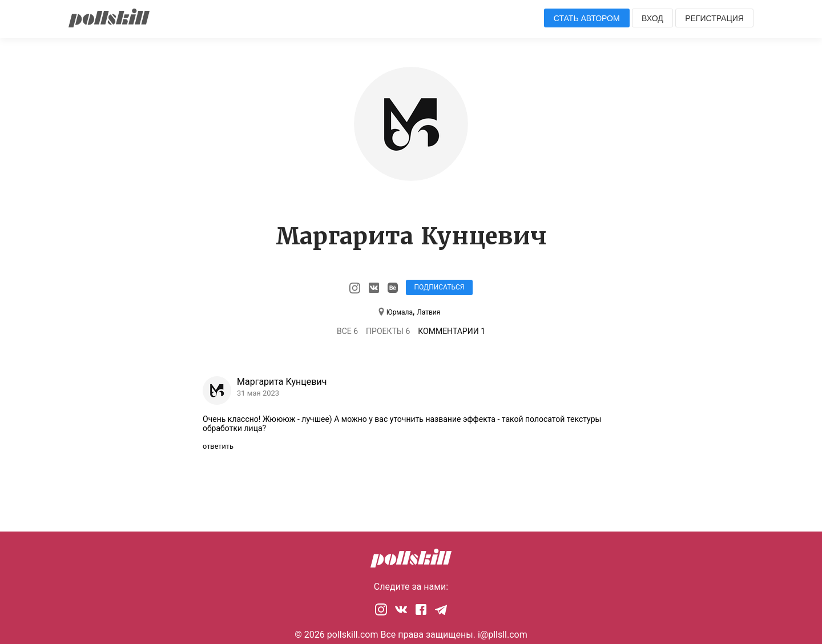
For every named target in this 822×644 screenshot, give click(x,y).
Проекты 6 (388, 331)
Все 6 (347, 331)
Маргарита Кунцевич (282, 382)
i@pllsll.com (503, 635)
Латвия (428, 312)
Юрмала (400, 312)
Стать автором (587, 18)
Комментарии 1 (452, 331)
